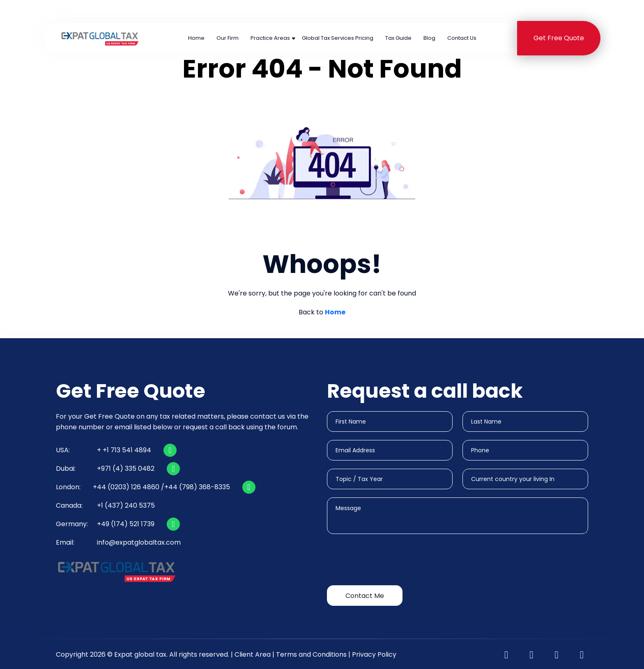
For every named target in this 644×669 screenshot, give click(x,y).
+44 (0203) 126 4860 (291, 11)
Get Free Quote (559, 38)
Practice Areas (270, 38)
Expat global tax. (141, 654)
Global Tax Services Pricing (338, 38)
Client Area (253, 654)
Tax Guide (398, 38)
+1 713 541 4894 (200, 11)
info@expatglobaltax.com (139, 542)
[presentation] (389, 561)
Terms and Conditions (311, 654)
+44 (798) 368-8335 (197, 487)
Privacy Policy (374, 654)
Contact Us (462, 38)
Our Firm (228, 38)
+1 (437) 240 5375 (480, 11)
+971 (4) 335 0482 (389, 11)
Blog (429, 38)
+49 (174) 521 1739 (126, 524)
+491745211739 (566, 11)
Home (196, 38)
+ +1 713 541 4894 (124, 450)
